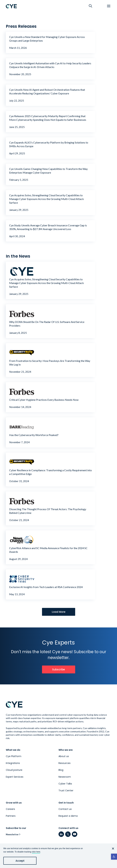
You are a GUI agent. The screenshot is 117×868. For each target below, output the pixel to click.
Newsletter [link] (12, 834)
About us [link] (64, 756)
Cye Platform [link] (14, 756)
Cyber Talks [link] (65, 784)
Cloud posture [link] (14, 770)
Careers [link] (10, 809)
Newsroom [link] (65, 777)
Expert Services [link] (15, 777)
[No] (113, 848)
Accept (20, 861)
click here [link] (36, 852)
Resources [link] (64, 763)
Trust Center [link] (66, 790)
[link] (114, 857)
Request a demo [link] (68, 816)
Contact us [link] (65, 809)
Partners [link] (11, 816)
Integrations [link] (13, 763)
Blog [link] (61, 770)
